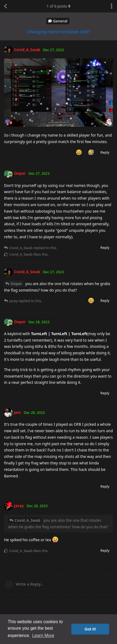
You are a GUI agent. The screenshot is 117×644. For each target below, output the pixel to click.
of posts (58, 6)
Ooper (16, 284)
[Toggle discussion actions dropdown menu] (112, 6)
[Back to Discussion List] (5, 6)
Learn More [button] (43, 635)
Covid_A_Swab (27, 520)
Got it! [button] (90, 629)
